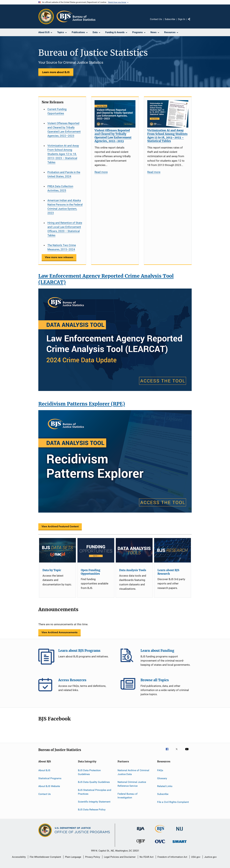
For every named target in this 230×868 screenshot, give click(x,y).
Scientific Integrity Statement (94, 802)
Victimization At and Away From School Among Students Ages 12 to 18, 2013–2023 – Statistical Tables (63, 154)
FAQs (160, 770)
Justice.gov (210, 857)
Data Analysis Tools (133, 570)
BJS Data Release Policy (92, 810)
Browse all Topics (129, 686)
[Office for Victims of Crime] (160, 844)
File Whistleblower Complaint (45, 857)
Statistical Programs (50, 778)
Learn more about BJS (56, 72)
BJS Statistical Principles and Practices (95, 792)
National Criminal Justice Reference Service (132, 784)
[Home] (76, 16)
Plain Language (73, 857)
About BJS (44, 770)
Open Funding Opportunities (91, 572)
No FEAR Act (147, 857)
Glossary (162, 778)
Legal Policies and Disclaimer (120, 857)
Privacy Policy (93, 857)
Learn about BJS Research (168, 572)
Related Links (165, 786)
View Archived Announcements (59, 632)
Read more (101, 172)
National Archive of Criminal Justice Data (133, 772)
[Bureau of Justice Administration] (141, 831)
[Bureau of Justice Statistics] (160, 833)
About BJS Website (49, 786)
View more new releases (59, 257)
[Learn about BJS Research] (172, 550)
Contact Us (156, 19)
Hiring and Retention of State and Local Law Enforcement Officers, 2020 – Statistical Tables (65, 229)
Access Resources (46, 686)
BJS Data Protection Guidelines (89, 772)
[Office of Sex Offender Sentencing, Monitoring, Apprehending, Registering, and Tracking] (180, 843)
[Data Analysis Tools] (134, 550)
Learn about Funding (129, 657)
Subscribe (170, 19)
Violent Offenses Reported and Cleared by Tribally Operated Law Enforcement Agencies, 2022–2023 (64, 129)
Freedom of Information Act (172, 857)
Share (192, 21)
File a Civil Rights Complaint (173, 802)
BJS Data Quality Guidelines (94, 782)
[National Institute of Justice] (180, 831)
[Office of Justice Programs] (46, 16)
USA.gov (196, 857)
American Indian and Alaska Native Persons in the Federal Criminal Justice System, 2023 (65, 207)
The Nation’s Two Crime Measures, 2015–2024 (62, 247)
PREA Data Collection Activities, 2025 (60, 188)
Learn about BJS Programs (46, 657)
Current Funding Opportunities (57, 111)
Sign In (182, 19)
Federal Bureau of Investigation (128, 796)
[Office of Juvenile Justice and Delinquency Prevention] (141, 844)
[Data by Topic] (57, 550)
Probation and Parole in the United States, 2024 (64, 174)
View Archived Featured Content (60, 526)
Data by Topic (52, 570)
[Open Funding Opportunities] (96, 550)
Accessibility (19, 857)
